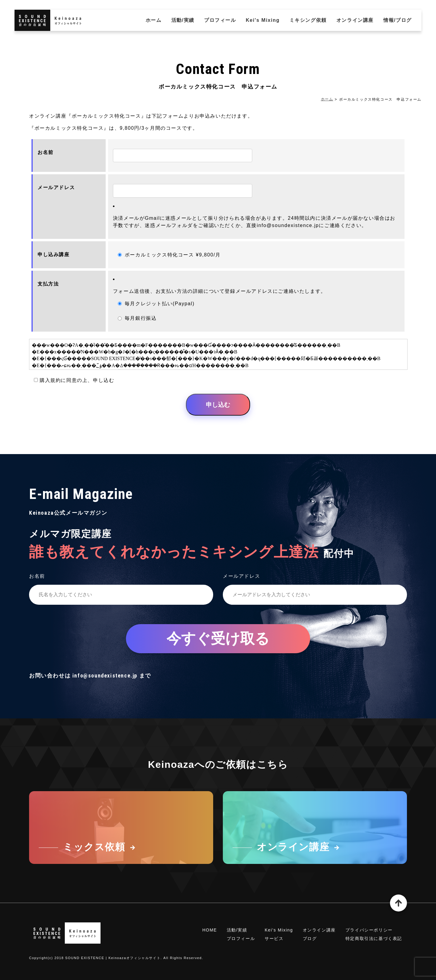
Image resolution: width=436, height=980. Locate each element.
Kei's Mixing (263, 20)
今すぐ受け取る (218, 639)
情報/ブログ (398, 20)
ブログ (310, 938)
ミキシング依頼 (308, 20)
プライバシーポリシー (369, 930)
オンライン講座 (355, 20)
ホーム (154, 20)
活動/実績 (183, 20)
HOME (210, 930)
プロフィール (220, 20)
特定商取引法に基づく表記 (374, 938)
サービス (274, 938)
